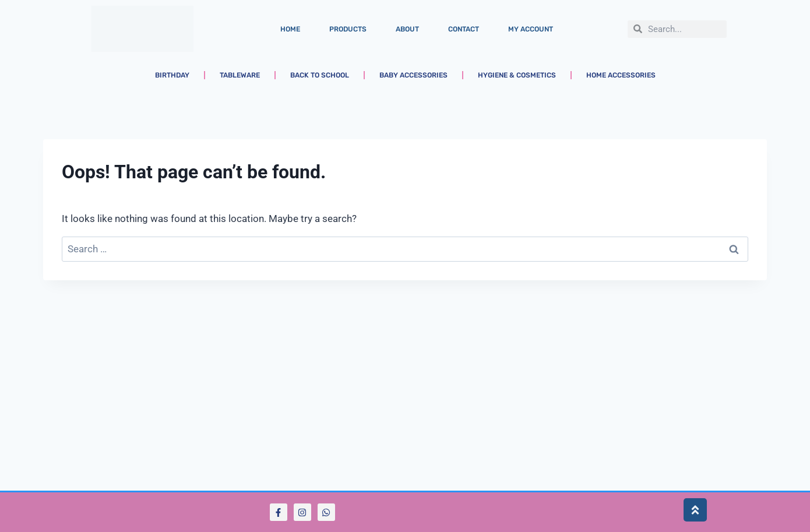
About (407, 29)
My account (531, 29)
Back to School (320, 75)
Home (290, 29)
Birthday (172, 75)
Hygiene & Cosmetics (517, 75)
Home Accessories (621, 75)
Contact (464, 29)
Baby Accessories (413, 75)
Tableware (240, 75)
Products (348, 29)
